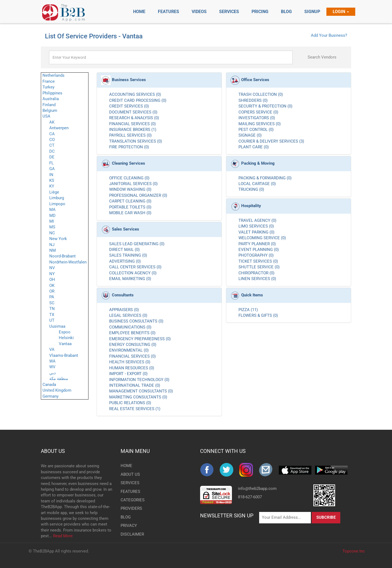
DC (52, 151)
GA (52, 169)
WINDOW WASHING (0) (130, 189)
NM (53, 250)
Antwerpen (59, 128)
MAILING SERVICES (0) (260, 124)
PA (52, 297)
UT (52, 320)
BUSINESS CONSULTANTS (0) (136, 321)
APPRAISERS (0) (124, 310)
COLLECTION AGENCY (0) (133, 273)
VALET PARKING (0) (256, 232)
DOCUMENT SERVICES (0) (133, 112)
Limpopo (57, 204)
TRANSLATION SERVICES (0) (136, 141)
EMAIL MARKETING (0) (130, 279)
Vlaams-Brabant (64, 355)
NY (52, 274)
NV (52, 268)
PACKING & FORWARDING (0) (265, 178)
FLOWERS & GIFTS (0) (258, 315)
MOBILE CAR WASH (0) (130, 213)
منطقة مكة (59, 379)
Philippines (52, 93)
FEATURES (130, 492)
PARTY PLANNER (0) (257, 244)
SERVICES (130, 483)
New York (58, 239)
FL (51, 163)
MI (52, 221)
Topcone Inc (354, 551)
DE (52, 157)
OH (52, 280)
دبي (53, 373)
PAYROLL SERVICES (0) (130, 135)
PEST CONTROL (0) (256, 130)
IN (51, 175)
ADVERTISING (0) (125, 261)
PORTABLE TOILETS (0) (130, 207)
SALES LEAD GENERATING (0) (137, 244)
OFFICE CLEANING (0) (129, 178)
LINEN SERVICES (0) (257, 279)
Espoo (65, 332)
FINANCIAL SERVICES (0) (132, 124)
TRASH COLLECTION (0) (261, 94)
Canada (49, 385)
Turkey (48, 87)
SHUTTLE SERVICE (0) (259, 267)
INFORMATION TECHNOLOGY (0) (139, 380)
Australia (51, 99)
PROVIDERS (130, 508)
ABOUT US (53, 451)
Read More (63, 536)
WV (52, 367)
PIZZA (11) (248, 310)
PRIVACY (129, 526)
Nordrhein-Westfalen (68, 262)
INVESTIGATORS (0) (257, 118)
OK (52, 285)
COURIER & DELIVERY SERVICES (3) (271, 141)
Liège (54, 192)
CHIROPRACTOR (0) (256, 273)
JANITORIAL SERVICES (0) (133, 184)
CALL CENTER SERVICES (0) (135, 267)
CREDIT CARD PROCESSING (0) (138, 100)
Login (341, 12)
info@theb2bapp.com (257, 489)
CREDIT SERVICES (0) (129, 106)
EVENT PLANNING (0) (259, 250)
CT (52, 145)
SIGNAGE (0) (250, 135)
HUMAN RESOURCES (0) (132, 368)
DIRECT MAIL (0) (124, 250)
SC (52, 303)
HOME (126, 466)
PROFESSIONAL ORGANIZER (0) (138, 195)
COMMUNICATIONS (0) (130, 327)
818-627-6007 (250, 497)
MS (52, 227)
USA (46, 116)
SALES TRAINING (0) (128, 255)
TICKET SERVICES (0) (258, 261)
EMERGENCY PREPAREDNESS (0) (140, 339)
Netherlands (53, 75)
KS (52, 180)
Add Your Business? (329, 35)
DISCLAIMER (130, 534)
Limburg (57, 198)
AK (52, 122)
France (49, 81)
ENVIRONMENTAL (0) (129, 350)
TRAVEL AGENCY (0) (257, 220)
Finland (49, 105)
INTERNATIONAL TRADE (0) (135, 385)
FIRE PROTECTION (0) (129, 147)
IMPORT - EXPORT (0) (128, 374)
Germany (50, 396)
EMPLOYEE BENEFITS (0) (132, 333)
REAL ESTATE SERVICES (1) (135, 409)
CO (52, 140)
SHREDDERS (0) (253, 100)
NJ (52, 245)
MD (52, 216)
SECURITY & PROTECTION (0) (265, 106)
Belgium (50, 110)
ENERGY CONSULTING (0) (133, 345)
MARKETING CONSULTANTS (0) (138, 397)
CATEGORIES (130, 500)
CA (52, 134)
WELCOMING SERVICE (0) (262, 238)
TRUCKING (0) (251, 189)
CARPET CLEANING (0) (130, 201)
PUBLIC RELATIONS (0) (130, 403)
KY (52, 186)
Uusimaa (57, 326)
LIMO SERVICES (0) (256, 226)
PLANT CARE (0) (254, 147)
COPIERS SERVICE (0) (258, 112)
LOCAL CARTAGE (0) (257, 184)
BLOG (126, 517)
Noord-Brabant (62, 256)
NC (52, 233)
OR (52, 291)
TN (52, 309)
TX (52, 315)
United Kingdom (57, 390)
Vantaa (65, 344)
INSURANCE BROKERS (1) (133, 130)
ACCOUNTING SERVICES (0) (135, 94)
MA (52, 210)
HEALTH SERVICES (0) (130, 362)
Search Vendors (322, 57)
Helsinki (66, 338)
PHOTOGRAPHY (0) (256, 255)
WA (52, 361)
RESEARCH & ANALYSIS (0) (134, 118)
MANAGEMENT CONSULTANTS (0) (141, 391)
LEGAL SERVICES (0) (128, 315)
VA (52, 349)
